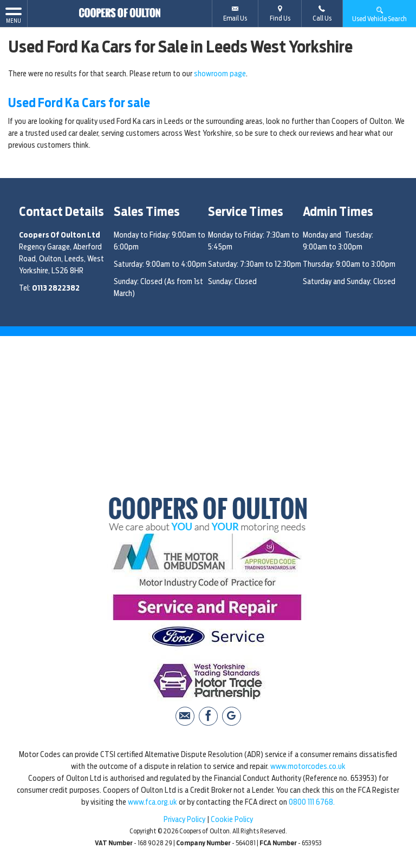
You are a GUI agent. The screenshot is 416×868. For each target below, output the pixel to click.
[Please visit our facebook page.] (208, 716)
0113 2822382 (56, 288)
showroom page (220, 74)
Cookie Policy (232, 819)
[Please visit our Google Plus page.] (232, 716)
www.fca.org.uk (152, 802)
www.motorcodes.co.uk (308, 766)
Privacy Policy (184, 819)
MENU (14, 15)
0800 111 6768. (312, 802)
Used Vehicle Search (379, 14)
